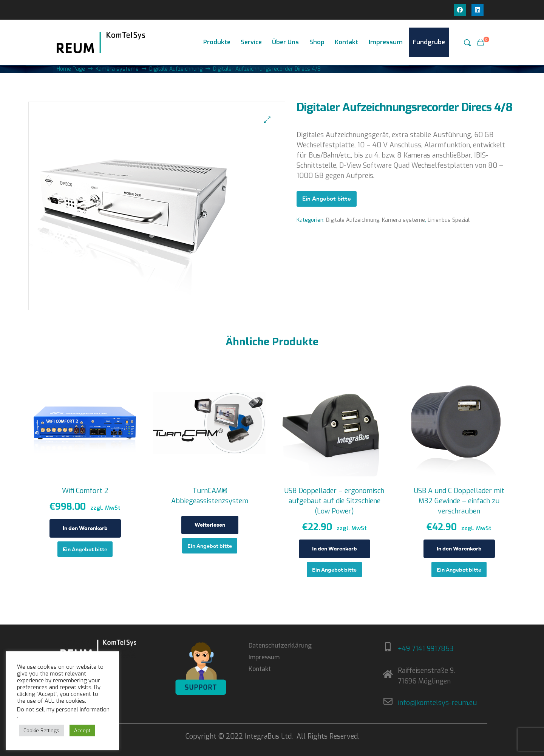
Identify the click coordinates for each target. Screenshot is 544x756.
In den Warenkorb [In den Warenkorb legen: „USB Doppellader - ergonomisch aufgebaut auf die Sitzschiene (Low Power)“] (335, 549)
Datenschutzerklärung (280, 645)
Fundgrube (429, 42)
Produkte (217, 42)
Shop (317, 42)
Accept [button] (82, 730)
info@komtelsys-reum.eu (437, 703)
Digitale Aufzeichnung (176, 69)
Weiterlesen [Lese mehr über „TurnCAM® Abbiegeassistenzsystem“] (210, 525)
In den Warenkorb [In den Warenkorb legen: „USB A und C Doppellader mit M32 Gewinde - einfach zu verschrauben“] (459, 549)
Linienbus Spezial (449, 220)
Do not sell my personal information (63, 710)
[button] (267, 120)
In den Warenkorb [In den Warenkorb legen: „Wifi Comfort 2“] (85, 528)
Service (251, 42)
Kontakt (346, 42)
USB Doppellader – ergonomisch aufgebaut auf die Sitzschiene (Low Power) (334, 501)
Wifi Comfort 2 (85, 491)
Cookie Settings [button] (41, 730)
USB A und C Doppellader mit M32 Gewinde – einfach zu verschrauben (459, 501)
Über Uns (285, 42)
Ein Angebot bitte (327, 199)
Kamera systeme (117, 69)
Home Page (71, 69)
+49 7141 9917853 (426, 649)
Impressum (386, 42)
